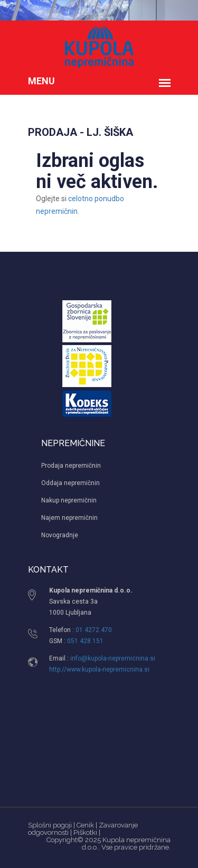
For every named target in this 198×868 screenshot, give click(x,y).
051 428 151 (85, 641)
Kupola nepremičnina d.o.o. (126, 844)
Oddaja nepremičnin (70, 483)
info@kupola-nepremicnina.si (113, 658)
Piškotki (85, 832)
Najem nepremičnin (69, 518)
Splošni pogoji (50, 825)
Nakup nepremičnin (69, 500)
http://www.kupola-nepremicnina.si (99, 669)
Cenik (85, 825)
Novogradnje (60, 535)
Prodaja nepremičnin (71, 466)
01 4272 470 (94, 630)
